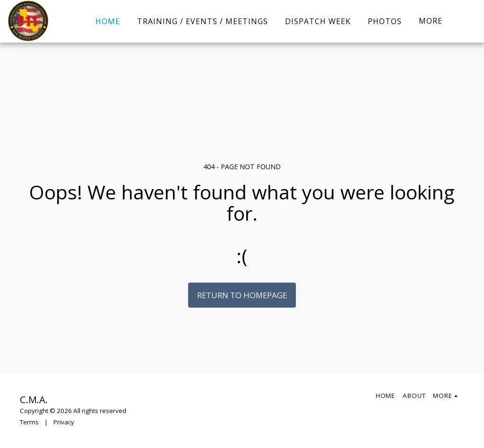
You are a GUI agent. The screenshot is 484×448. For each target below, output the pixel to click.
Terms (29, 422)
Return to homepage (242, 295)
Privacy (64, 422)
